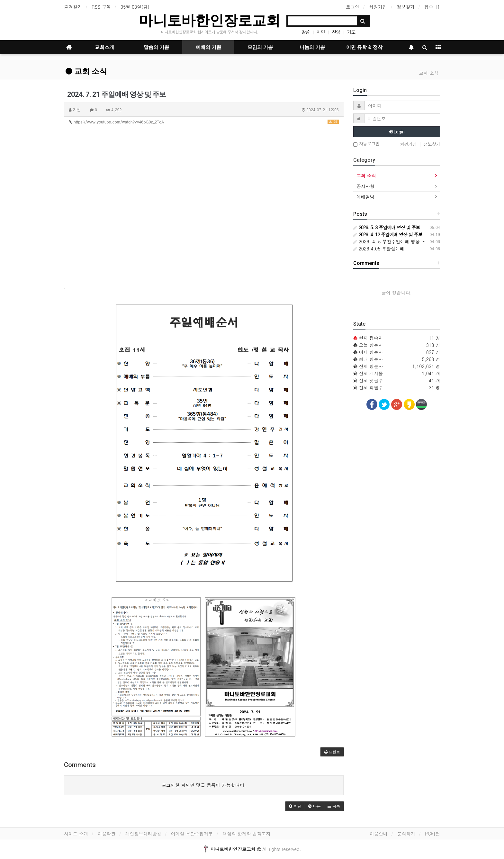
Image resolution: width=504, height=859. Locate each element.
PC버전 (432, 834)
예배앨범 (365, 197)
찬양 (336, 32)
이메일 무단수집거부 (192, 834)
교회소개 (104, 47)
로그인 (353, 7)
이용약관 (107, 834)
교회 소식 (86, 71)
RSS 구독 (101, 7)
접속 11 (432, 7)
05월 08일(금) (135, 7)
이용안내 (379, 834)
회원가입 (378, 7)
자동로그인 (366, 144)
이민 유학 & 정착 (364, 47)
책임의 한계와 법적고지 (246, 834)
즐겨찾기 (73, 7)
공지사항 (365, 186)
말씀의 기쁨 (156, 47)
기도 (351, 32)
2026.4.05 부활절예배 (379, 249)
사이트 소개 (76, 834)
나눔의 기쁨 (312, 47)
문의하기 (406, 834)
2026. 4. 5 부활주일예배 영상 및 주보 (395, 241)
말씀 (305, 32)
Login (397, 132)
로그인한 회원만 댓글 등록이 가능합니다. (204, 785)
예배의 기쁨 (208, 47)
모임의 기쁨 (260, 47)
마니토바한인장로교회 (210, 20)
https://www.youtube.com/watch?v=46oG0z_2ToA (204, 122)
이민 (321, 32)
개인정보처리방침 (143, 834)
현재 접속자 (371, 338)
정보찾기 (406, 7)
